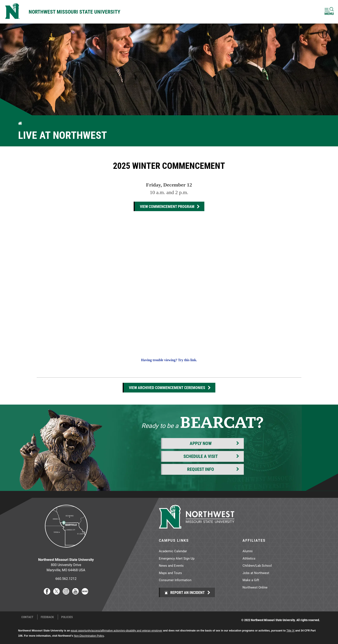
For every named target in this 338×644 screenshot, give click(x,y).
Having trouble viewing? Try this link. (169, 360)
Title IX (291, 631)
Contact (27, 617)
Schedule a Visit (201, 456)
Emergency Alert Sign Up (177, 558)
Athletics (249, 558)
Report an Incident (184, 592)
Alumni (248, 551)
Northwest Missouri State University (74, 12)
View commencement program (167, 206)
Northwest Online (255, 587)
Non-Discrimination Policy (89, 636)
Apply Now (201, 443)
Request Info (201, 469)
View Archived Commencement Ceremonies (167, 388)
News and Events (171, 565)
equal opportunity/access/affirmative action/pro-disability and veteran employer (117, 631)
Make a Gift (251, 580)
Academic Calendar (173, 551)
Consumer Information (175, 580)
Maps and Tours (170, 573)
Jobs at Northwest (256, 573)
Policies (67, 617)
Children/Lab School (257, 565)
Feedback (47, 617)
